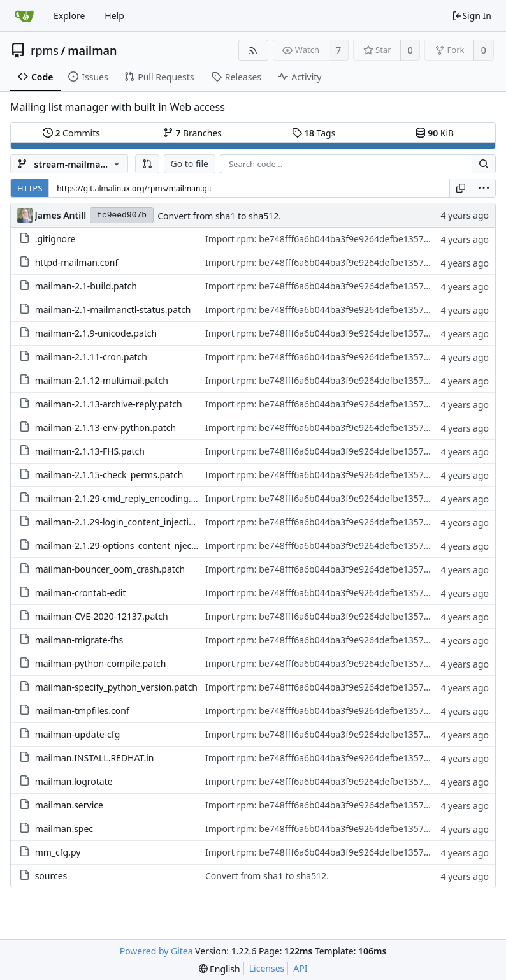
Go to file (190, 164)
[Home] (24, 16)
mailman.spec (64, 829)
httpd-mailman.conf (77, 262)
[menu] (484, 188)
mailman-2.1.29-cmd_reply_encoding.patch (125, 498)
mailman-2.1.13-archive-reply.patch (109, 404)
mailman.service (69, 805)
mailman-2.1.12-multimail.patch (102, 380)
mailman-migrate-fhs (79, 640)
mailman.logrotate (74, 781)
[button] (147, 164)
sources (51, 876)
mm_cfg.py (58, 852)
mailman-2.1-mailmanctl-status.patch (113, 310)
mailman (92, 50)
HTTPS (30, 188)
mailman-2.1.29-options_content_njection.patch (134, 545)
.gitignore (55, 239)
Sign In (472, 16)
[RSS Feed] (253, 50)
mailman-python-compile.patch (101, 663)
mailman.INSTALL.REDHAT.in (95, 758)
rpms (45, 50)
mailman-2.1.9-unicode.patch (96, 333)
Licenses (267, 968)
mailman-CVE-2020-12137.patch (102, 616)
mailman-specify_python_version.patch (116, 687)
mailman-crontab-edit (81, 593)
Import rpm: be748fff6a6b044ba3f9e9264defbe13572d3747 (330, 239)
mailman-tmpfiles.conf (82, 711)
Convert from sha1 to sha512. (219, 216)
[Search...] (484, 164)
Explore (69, 16)
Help (114, 16)
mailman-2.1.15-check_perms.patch (109, 475)
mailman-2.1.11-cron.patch (91, 357)
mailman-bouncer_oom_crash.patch (110, 569)
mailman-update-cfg (78, 734)
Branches (192, 133)
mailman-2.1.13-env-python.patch (105, 428)
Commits (71, 133)
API (300, 968)
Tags (314, 133)
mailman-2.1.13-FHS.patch (90, 451)
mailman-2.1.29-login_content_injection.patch (130, 522)
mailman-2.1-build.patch (86, 286)
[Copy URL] (461, 188)
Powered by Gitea (156, 951)
